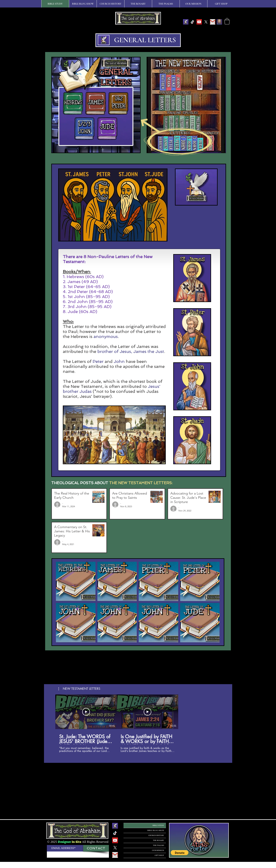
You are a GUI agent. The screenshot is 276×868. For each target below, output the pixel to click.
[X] (206, 22)
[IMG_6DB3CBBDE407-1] (219, 22)
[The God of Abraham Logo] (186, 22)
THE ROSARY (158, 840)
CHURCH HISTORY (156, 835)
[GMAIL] (213, 22)
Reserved (102, 842)
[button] (227, 21)
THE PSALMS (158, 845)
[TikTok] (192, 22)
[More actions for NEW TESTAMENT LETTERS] (79, 689)
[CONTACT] (96, 848)
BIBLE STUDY (158, 825)
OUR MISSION (158, 850)
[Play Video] (86, 712)
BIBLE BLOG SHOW (156, 830)
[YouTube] (199, 22)
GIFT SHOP (159, 855)
